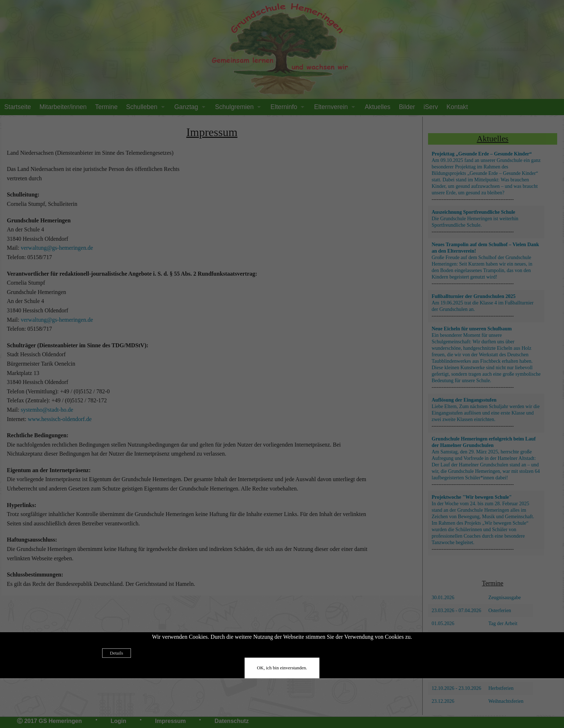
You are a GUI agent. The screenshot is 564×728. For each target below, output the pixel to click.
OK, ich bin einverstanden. (282, 668)
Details (117, 653)
